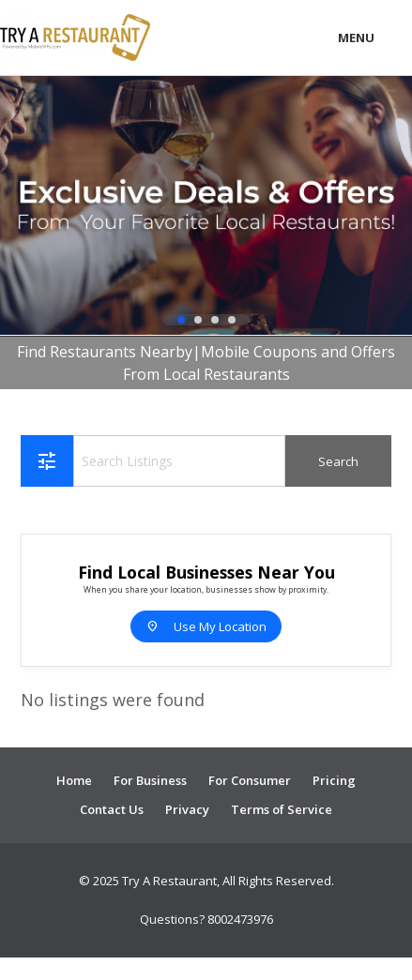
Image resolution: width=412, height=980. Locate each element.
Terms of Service (282, 809)
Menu (356, 38)
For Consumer (250, 780)
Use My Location (206, 626)
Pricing (334, 780)
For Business (150, 780)
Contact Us (112, 809)
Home (74, 780)
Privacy (187, 809)
